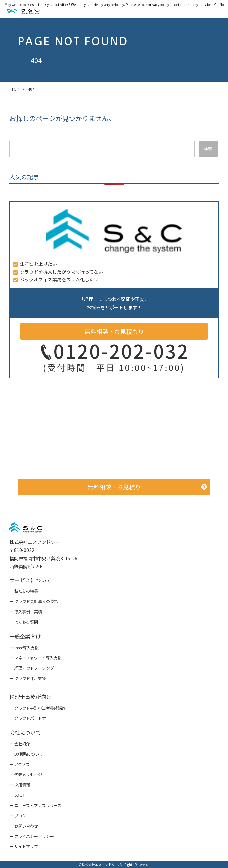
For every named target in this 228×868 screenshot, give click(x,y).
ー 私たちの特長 (24, 591)
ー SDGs (17, 795)
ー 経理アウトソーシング (32, 668)
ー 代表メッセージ (26, 774)
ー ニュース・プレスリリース (35, 805)
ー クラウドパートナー (30, 718)
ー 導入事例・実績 (26, 612)
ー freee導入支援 (24, 647)
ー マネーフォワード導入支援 (35, 658)
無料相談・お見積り (114, 487)
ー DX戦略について (26, 754)
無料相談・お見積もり (114, 331)
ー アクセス (20, 764)
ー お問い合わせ (24, 826)
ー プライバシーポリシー (32, 836)
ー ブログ (18, 815)
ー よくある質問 (24, 622)
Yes (217, 4)
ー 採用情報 (20, 785)
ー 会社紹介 (20, 744)
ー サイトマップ (24, 846)
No (222, 4)
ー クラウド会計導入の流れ (34, 601)
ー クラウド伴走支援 (28, 678)
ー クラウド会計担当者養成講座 (38, 708)
